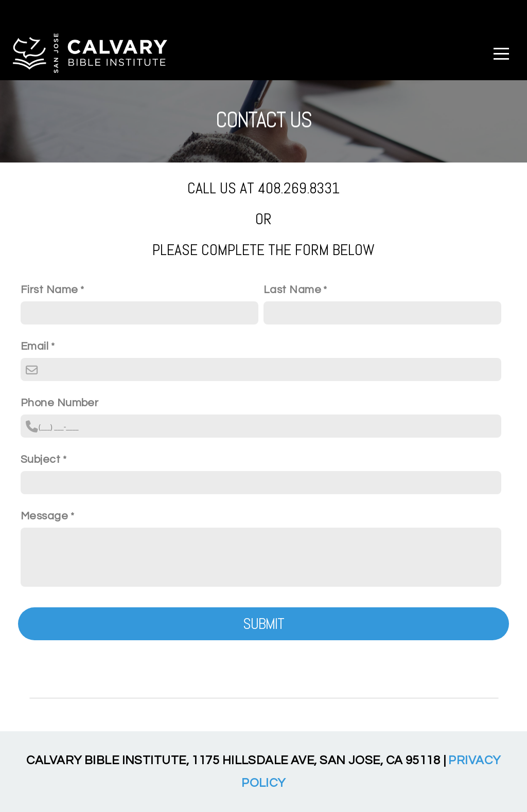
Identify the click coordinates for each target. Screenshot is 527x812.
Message (44, 516)
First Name (49, 290)
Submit (264, 624)
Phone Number (59, 403)
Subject (40, 459)
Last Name (292, 290)
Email (34, 346)
